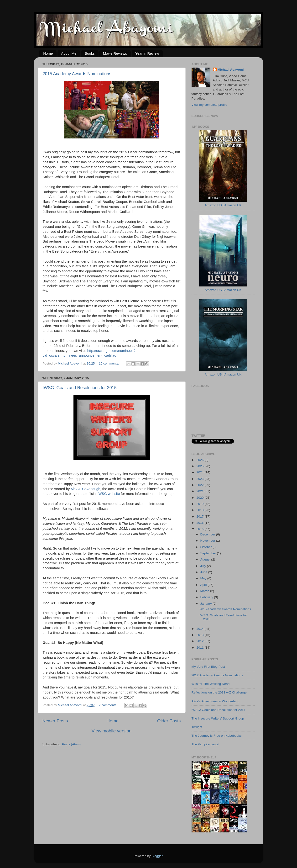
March (205, 591)
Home (48, 53)
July (204, 566)
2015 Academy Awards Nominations (77, 74)
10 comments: (109, 363)
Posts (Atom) (71, 744)
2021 (200, 491)
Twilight (197, 727)
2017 (200, 516)
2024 (200, 472)
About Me (69, 53)
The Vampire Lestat (206, 744)
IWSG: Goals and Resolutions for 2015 (80, 388)
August (206, 559)
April (204, 585)
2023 (200, 479)
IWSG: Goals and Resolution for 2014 (219, 710)
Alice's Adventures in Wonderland (215, 701)
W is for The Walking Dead (211, 684)
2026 (200, 460)
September (209, 553)
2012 (200, 641)
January (207, 604)
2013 (200, 635)
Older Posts (169, 721)
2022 (200, 485)
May (204, 578)
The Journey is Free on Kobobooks (217, 736)
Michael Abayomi (231, 70)
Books (90, 53)
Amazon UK (233, 205)
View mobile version (112, 731)
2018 (200, 510)
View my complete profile (209, 105)
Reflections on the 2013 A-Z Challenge (219, 692)
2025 (200, 466)
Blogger (157, 856)
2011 (200, 648)
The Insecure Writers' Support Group (218, 718)
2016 (200, 523)
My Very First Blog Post (208, 667)
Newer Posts (55, 721)
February (207, 597)
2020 (200, 498)
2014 (200, 629)
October (207, 547)
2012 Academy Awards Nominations (217, 675)
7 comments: (108, 705)
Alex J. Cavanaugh (86, 489)
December (208, 534)
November (208, 541)
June (204, 572)
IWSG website (109, 494)
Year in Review (147, 53)
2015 (200, 529)
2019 (200, 504)
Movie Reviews (115, 53)
